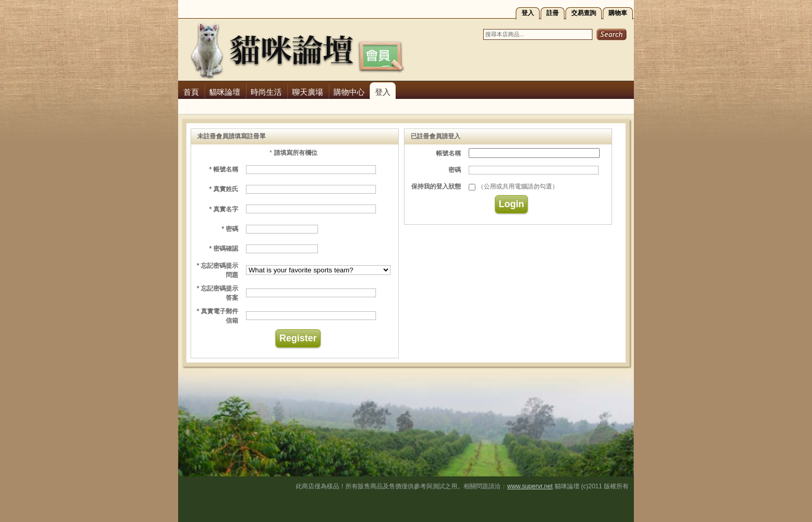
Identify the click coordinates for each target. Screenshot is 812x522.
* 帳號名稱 (224, 169)
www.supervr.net (530, 486)
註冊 (553, 13)
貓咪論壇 (225, 92)
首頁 (191, 92)
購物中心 (349, 92)
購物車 (618, 13)
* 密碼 (230, 229)
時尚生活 (266, 92)
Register (298, 338)
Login (511, 204)
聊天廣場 (308, 92)
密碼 (455, 170)
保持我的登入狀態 (436, 186)
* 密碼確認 (224, 249)
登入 (528, 13)
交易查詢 (584, 13)
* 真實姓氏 (224, 189)
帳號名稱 (448, 153)
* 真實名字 (224, 209)
